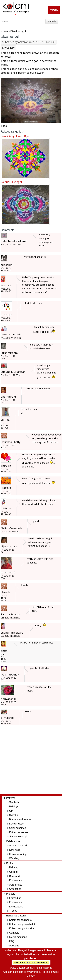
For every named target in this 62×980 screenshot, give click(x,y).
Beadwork (15, 876)
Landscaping (16, 907)
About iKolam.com (13, 972)
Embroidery (16, 880)
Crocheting (15, 889)
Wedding (14, 858)
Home (4, 31)
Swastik (14, 815)
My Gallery (8, 48)
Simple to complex (19, 837)
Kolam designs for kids (22, 928)
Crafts (9, 863)
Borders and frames (20, 819)
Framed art (15, 898)
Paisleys (14, 807)
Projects (11, 894)
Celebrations (13, 841)
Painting (14, 867)
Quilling (13, 872)
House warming (18, 854)
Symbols (14, 802)
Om (11, 811)
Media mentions (18, 937)
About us (14, 946)
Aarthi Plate (16, 885)
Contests (14, 933)
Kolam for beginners (20, 920)
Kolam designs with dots (23, 924)
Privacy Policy (33, 972)
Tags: (4, 126)
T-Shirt (13, 911)
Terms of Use (50, 972)
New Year (15, 850)
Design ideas (16, 824)
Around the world (19, 846)
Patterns (11, 798)
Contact (31, 976)
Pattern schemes (19, 832)
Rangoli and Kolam (17, 916)
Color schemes (18, 828)
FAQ (12, 941)
